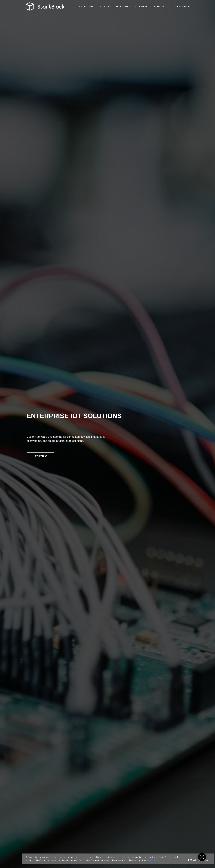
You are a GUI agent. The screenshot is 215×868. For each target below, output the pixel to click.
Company (159, 7)
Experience (142, 7)
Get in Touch (182, 7)
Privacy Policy (153, 860)
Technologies (86, 7)
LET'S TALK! (40, 456)
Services (106, 7)
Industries (123, 7)
